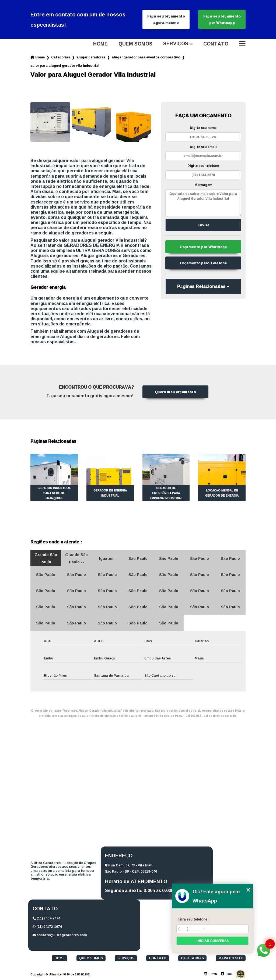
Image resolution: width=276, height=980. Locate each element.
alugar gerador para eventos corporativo (146, 57)
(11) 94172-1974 (47, 927)
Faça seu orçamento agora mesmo (166, 19)
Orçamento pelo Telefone (203, 263)
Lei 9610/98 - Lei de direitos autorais (211, 716)
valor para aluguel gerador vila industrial (65, 66)
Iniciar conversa (213, 941)
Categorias (61, 57)
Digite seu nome (203, 128)
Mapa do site (231, 958)
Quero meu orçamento (175, 392)
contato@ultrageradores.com (60, 935)
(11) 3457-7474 (46, 918)
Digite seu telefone (203, 166)
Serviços (176, 44)
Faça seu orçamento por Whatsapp (222, 19)
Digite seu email (203, 147)
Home (100, 44)
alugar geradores (91, 57)
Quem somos (135, 44)
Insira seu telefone (192, 919)
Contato (216, 44)
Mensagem (203, 185)
